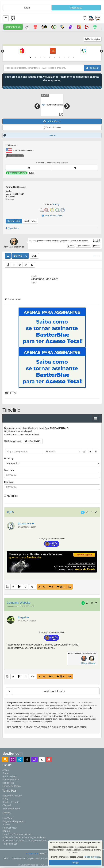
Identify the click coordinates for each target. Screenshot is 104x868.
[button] (6, 18)
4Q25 (10, 512)
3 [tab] (40, 57)
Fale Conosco (9, 828)
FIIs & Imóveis (10, 776)
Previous (3, 51)
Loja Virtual (8, 818)
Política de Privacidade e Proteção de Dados (25, 841)
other (71, 246)
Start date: (10, 470)
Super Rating (12, 228)
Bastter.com (32, 854)
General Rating (14, 221)
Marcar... (53, 135)
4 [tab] (45, 57)
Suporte (6, 825)
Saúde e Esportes (11, 802)
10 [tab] (74, 57)
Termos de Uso (10, 844)
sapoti (24, 617)
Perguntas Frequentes (13, 821)
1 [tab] (31, 57)
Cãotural (7, 805)
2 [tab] (35, 57)
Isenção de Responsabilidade (17, 834)
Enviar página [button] (93, 39)
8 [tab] (64, 57)
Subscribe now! (14, 156)
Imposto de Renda (12, 786)
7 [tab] (59, 57)
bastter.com (26, 524)
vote (96, 246)
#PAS (5, 799)
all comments (84, 246)
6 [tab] (54, 57)
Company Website (18, 603)
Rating (56, 204)
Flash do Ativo (52, 128)
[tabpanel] (22, 51)
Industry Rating (30, 221)
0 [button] (13, 587)
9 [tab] (69, 57)
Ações (6, 770)
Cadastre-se (76, 8)
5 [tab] (50, 57)
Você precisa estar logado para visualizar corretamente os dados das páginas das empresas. (52, 79)
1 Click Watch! (52, 121)
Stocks (6, 773)
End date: (9, 482)
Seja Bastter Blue (11, 808)
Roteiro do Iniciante (12, 796)
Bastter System (13, 27)
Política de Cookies (92, 857)
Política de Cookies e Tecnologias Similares (24, 837)
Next (101, 51)
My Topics (12, 496)
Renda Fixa (8, 783)
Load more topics (54, 691)
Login (27, 8)
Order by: (9, 458)
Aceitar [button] (75, 863)
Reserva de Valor (11, 780)
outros (32, 173)
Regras (6, 831)
